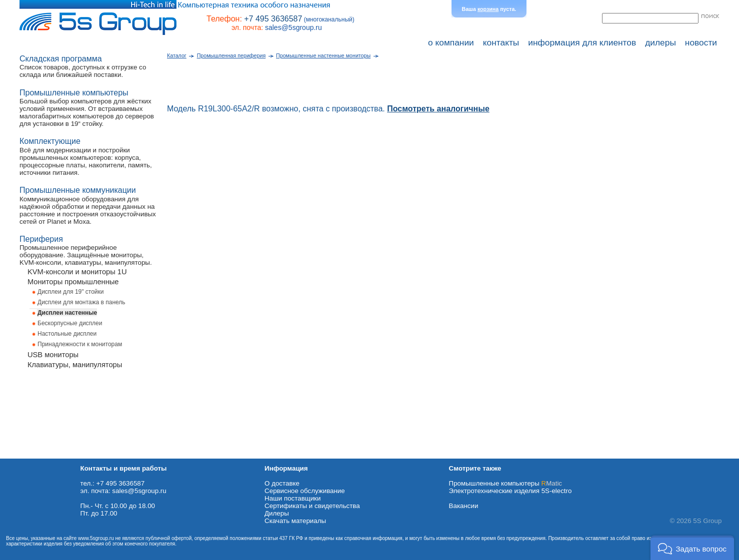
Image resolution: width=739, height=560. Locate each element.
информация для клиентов (582, 42)
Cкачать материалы (295, 521)
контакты (501, 42)
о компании (451, 42)
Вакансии (464, 506)
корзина (488, 9)
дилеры (660, 42)
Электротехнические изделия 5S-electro (510, 491)
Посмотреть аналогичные (438, 109)
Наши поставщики (292, 498)
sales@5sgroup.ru (293, 27)
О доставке (282, 483)
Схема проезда (23, 455)
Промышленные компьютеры (505, 483)
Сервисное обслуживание (305, 491)
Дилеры (277, 513)
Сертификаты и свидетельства (312, 506)
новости (701, 42)
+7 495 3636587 (273, 19)
